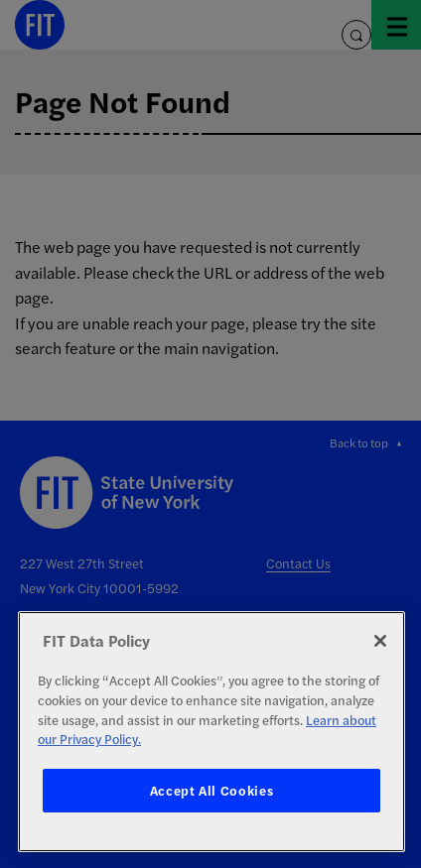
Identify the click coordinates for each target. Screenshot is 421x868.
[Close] (380, 641)
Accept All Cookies (212, 790)
